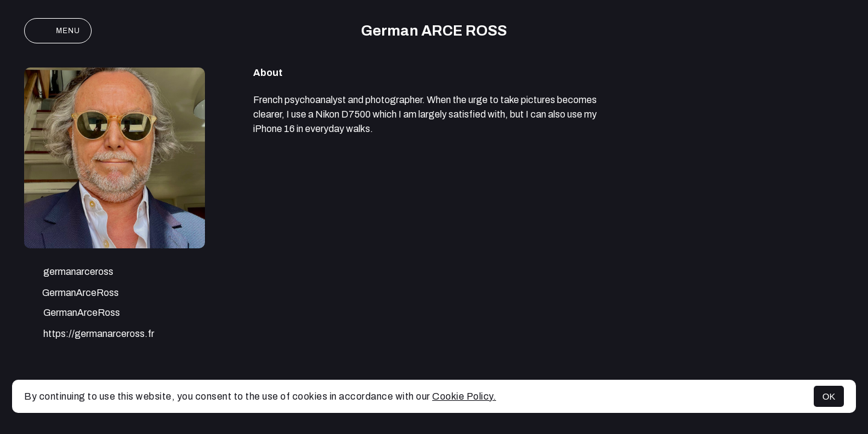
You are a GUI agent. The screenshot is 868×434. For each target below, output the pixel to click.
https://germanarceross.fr (89, 335)
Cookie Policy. (464, 396)
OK (829, 396)
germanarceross (69, 273)
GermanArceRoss (71, 294)
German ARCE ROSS (434, 31)
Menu (58, 31)
